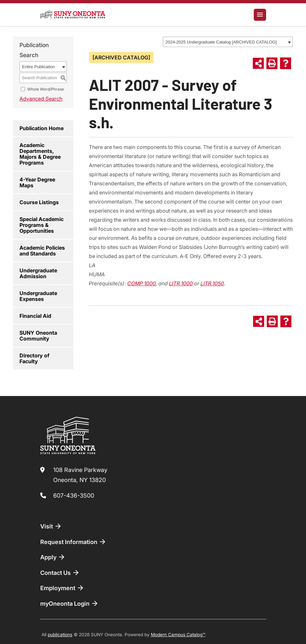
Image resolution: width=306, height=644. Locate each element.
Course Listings (39, 202)
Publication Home (42, 128)
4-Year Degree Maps (37, 182)
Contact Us (60, 573)
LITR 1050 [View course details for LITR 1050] (212, 283)
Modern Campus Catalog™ (178, 635)
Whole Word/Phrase (46, 89)
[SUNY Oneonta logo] (73, 15)
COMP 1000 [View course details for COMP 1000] (141, 283)
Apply (53, 557)
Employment (62, 588)
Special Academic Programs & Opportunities (42, 225)
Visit (51, 526)
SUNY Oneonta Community (38, 336)
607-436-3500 (74, 495)
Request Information (73, 542)
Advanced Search (41, 99)
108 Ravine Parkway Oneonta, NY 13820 (80, 475)
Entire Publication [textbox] (38, 67)
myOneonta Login (69, 603)
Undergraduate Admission (38, 273)
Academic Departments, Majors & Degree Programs (40, 154)
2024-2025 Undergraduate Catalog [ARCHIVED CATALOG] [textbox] (221, 42)
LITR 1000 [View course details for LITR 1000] (181, 283)
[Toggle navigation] (260, 15)
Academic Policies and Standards (42, 251)
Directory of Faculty (34, 358)
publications (60, 635)
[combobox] (228, 42)
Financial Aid (35, 316)
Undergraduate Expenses (38, 296)
